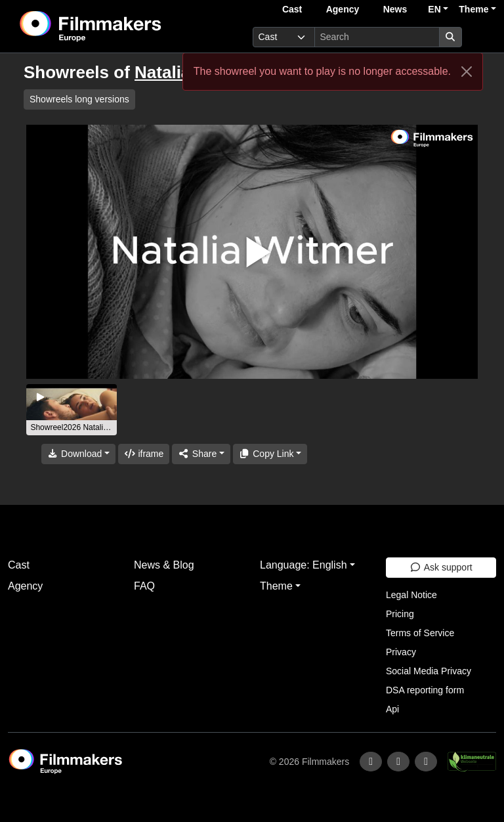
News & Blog (164, 565)
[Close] (467, 72)
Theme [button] (473, 9)
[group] (72, 410)
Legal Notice (411, 595)
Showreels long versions (79, 99)
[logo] (123, 26)
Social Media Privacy (429, 671)
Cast (292, 9)
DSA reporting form (425, 690)
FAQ (144, 586)
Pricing (400, 614)
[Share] (201, 454)
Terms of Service (420, 633)
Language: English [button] (304, 565)
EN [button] (434, 9)
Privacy (401, 652)
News (395, 9)
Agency (343, 9)
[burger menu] (482, 37)
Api (392, 709)
